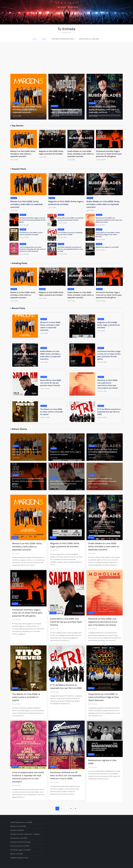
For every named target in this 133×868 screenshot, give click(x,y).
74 (71, 808)
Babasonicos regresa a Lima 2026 (107, 247)
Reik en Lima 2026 (17, 854)
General (16, 103)
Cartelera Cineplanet (17, 830)
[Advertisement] (67, 55)
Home (35, 39)
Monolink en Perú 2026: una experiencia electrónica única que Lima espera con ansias (109, 220)
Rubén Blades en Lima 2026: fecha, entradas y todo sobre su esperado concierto (104, 109)
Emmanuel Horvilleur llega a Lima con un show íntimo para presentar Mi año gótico (109, 154)
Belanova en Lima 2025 (18, 826)
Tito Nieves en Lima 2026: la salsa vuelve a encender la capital (52, 412)
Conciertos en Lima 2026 (90, 39)
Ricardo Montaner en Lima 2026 (21, 822)
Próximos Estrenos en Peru (64, 39)
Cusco (45, 39)
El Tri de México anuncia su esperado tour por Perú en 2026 (109, 412)
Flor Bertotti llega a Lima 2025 (20, 850)
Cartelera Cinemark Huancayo (20, 842)
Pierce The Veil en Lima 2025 (20, 846)
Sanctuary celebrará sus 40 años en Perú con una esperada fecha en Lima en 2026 (70, 249)
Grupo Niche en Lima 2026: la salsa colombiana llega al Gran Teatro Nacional (108, 235)
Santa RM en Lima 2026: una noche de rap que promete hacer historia (51, 383)
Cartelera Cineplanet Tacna (19, 858)
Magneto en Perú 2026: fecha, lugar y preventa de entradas (109, 325)
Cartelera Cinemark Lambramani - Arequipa (25, 834)
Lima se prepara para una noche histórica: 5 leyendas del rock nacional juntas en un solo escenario (32, 249)
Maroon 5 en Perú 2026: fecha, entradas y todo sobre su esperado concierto (27, 109)
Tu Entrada (67, 29)
